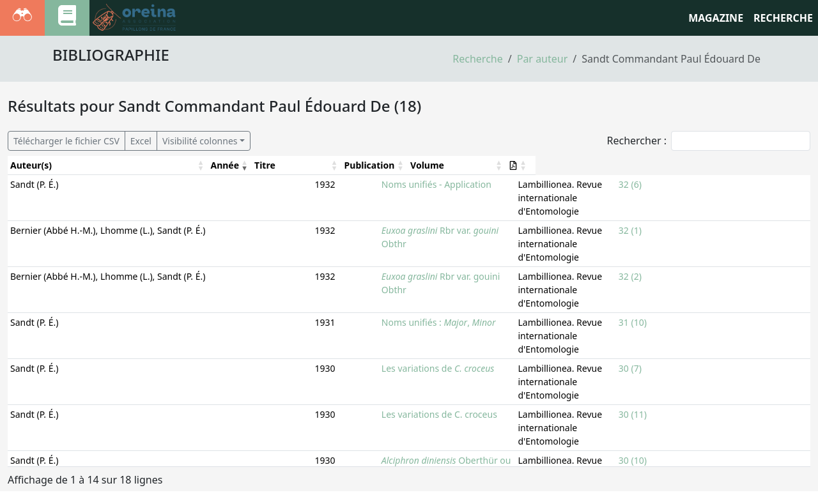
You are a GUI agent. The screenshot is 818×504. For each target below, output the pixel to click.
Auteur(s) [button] (31, 165)
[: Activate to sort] (793, 165)
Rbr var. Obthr (355, 217)
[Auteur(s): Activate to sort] (122, 165)
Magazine (716, 18)
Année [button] (253, 165)
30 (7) (683, 315)
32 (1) (683, 217)
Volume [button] (689, 165)
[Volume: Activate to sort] (725, 165)
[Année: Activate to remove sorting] (258, 165)
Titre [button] (293, 165)
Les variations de (339, 315)
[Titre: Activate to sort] (380, 165)
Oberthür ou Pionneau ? (371, 380)
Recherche (477, 59)
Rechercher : (637, 141)
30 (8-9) (687, 445)
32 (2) (683, 249)
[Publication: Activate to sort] (574, 165)
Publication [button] (506, 165)
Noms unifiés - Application (337, 184)
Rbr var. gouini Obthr (355, 249)
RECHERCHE (783, 18)
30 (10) (686, 380)
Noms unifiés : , (340, 282)
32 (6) (683, 184)
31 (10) (686, 282)
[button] (788, 165)
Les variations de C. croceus (340, 347)
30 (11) (686, 347)
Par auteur (543, 59)
